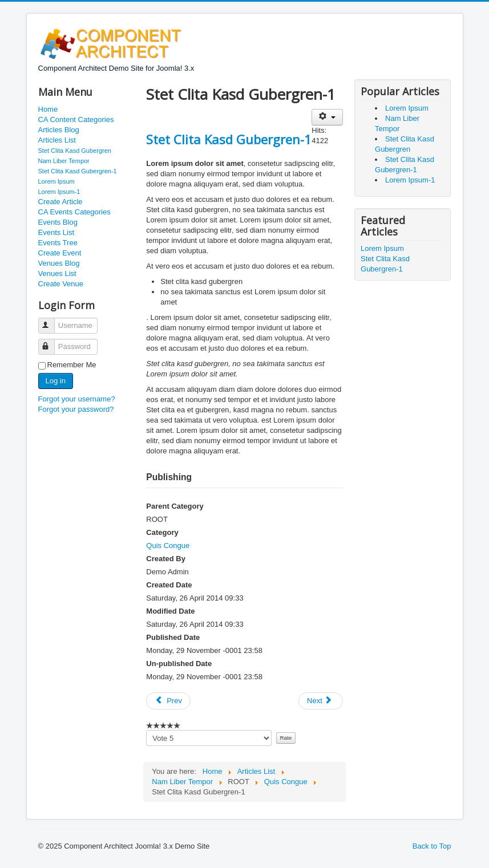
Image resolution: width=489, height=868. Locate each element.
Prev (168, 701)
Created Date (169, 585)
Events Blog (58, 222)
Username (52, 321)
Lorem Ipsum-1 (59, 192)
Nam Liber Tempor (64, 161)
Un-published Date (179, 664)
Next (320, 701)
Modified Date (170, 611)
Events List (56, 232)
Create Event (60, 253)
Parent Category (175, 506)
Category (162, 532)
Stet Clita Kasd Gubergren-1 (78, 171)
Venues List (57, 273)
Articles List (57, 140)
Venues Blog (59, 263)
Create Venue (61, 284)
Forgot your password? (76, 409)
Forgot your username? (77, 399)
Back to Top (432, 846)
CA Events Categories (74, 212)
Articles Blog (59, 130)
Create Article (60, 202)
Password (52, 342)
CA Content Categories (76, 119)
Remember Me (72, 365)
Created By (166, 559)
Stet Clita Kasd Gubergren (75, 151)
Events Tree (58, 243)
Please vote (146, 730)
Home (48, 109)
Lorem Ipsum (56, 181)
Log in (56, 381)
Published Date (173, 637)
